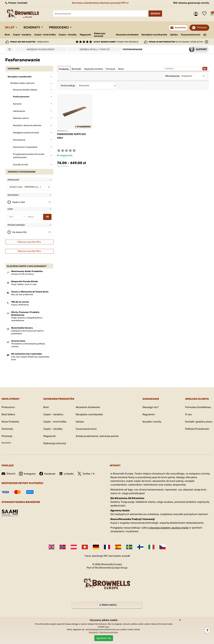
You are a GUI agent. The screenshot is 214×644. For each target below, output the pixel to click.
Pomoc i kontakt (16, 3)
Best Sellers (8, 414)
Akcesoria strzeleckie (127, 35)
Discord (8, 474)
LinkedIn (66, 474)
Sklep (10, 27)
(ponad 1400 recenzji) (116, 42)
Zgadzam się (104, 638)
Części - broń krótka (45, 35)
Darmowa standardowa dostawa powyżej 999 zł (100, 3)
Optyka (174, 35)
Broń (7, 35)
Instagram (27, 474)
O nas (188, 414)
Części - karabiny (22, 35)
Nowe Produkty (10, 422)
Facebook (47, 474)
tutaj (107, 627)
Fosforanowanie (63, 166)
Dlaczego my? (151, 407)
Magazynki (85, 35)
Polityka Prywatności (197, 429)
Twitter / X (86, 474)
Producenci (59, 27)
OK (47, 217)
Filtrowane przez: (172, 76)
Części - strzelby (68, 35)
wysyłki (126, 556)
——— (205, 34)
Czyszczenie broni (191, 35)
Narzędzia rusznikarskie (154, 35)
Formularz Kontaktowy (198, 407)
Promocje (202, 27)
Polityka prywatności (109, 632)
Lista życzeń (205, 14)
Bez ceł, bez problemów (22, 294)
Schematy (32, 27)
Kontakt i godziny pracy (199, 422)
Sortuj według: (68, 86)
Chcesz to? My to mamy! (23, 274)
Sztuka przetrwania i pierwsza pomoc (97, 436)
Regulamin (149, 414)
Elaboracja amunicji (100, 35)
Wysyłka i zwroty (152, 422)
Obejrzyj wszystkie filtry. (29, 242)
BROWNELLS (63, 131)
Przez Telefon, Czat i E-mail (24, 284)
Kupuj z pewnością (20, 305)
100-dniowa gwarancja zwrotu (191, 3)
